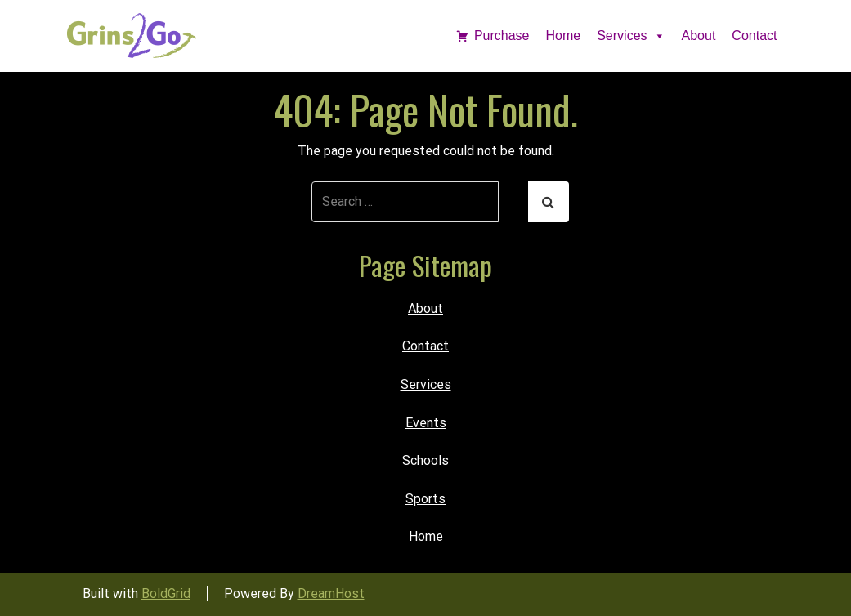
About (699, 36)
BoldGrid (166, 594)
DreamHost (331, 594)
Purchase (502, 36)
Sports (425, 499)
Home (564, 36)
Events (426, 423)
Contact (754, 36)
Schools (425, 460)
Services (631, 36)
